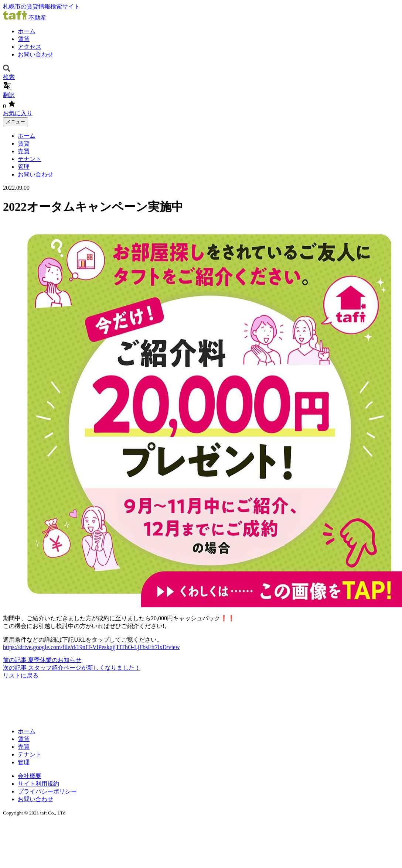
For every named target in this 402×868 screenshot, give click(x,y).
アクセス (30, 47)
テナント (30, 159)
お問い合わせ (35, 54)
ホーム (27, 31)
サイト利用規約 (38, 784)
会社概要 (30, 776)
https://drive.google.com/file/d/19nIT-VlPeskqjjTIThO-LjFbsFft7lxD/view (91, 647)
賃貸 (24, 39)
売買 (24, 151)
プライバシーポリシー (47, 791)
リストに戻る (21, 675)
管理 (24, 167)
